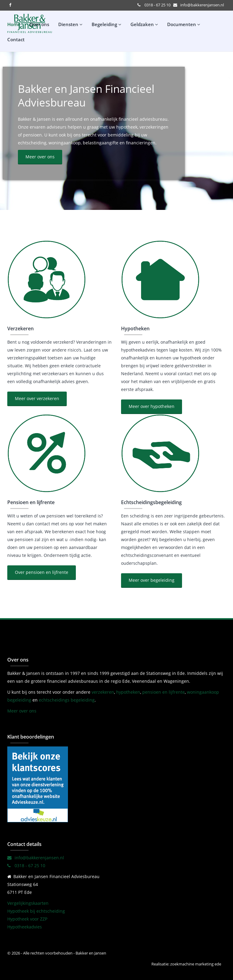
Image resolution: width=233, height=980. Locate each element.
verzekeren (103, 692)
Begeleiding (106, 24)
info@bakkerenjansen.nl (199, 5)
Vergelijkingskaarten (28, 903)
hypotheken (128, 692)
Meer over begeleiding (152, 580)
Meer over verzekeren (37, 398)
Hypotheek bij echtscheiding (36, 911)
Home (14, 24)
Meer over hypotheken (152, 406)
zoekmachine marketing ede (195, 964)
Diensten (70, 24)
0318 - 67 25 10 (154, 5)
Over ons (39, 24)
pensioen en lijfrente (164, 692)
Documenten (184, 24)
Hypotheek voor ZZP (27, 919)
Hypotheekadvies (25, 927)
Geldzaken (144, 24)
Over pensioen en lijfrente (42, 572)
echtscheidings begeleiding (67, 700)
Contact (16, 39)
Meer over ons (40, 157)
